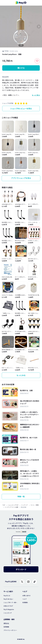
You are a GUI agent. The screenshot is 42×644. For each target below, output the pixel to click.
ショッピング (8, 613)
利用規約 (25, 603)
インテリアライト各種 (11, 507)
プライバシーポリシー (10, 630)
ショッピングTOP (13, 505)
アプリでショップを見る (21, 178)
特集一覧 (21, 497)
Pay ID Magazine (9, 610)
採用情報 (6, 627)
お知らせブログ (8, 606)
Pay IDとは (7, 596)
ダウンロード (21, 569)
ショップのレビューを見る (21, 109)
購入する (21, 68)
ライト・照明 (34, 505)
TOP (4, 505)
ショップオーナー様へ (10, 603)
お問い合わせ (26, 596)
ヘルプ (24, 599)
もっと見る (36, 95)
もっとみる (21, 375)
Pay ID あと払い (8, 599)
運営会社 (6, 623)
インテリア (24, 505)
